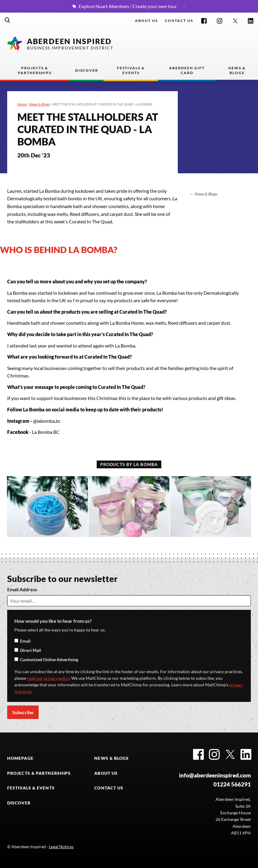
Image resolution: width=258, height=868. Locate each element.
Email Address (22, 589)
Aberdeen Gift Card (187, 70)
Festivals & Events (131, 70)
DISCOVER (19, 803)
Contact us (179, 21)
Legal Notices (61, 847)
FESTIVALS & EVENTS (31, 788)
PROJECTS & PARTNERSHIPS (39, 773)
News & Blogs (237, 70)
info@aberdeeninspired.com (215, 775)
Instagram (220, 21)
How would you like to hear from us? (53, 621)
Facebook (204, 21)
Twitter (235, 21)
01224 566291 (232, 784)
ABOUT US (106, 773)
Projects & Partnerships (35, 70)
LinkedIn (251, 21)
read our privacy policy (48, 678)
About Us (146, 21)
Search (7, 20)
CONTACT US (109, 788)
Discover (87, 70)
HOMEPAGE (20, 758)
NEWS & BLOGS (111, 758)
